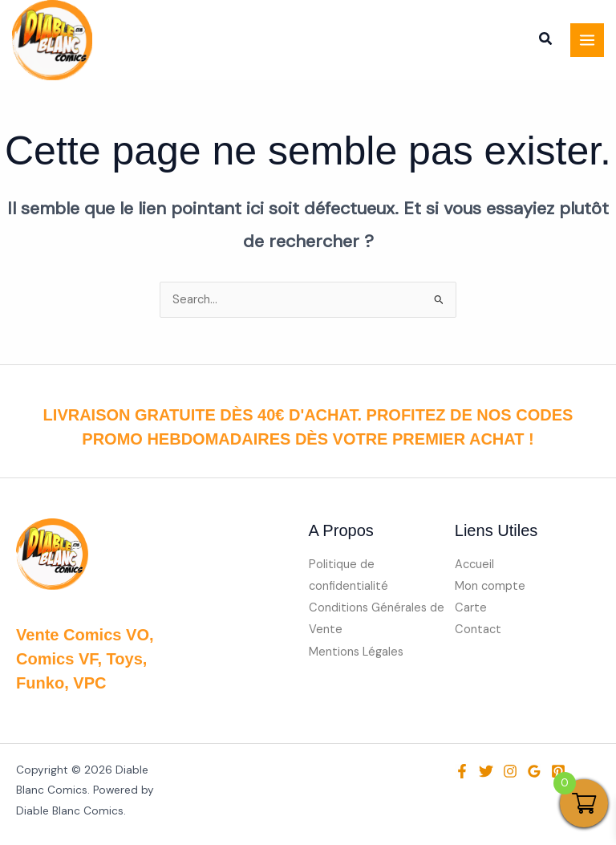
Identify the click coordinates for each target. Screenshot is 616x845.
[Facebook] (462, 771)
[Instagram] (510, 771)
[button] (546, 42)
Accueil (474, 565)
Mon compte (490, 586)
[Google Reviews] (534, 771)
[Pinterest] (558, 771)
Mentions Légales (356, 652)
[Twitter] (486, 771)
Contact (478, 630)
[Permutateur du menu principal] (587, 40)
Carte (471, 608)
